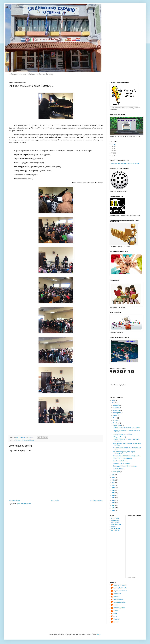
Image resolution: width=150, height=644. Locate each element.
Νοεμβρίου (117, 408)
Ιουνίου (116, 415)
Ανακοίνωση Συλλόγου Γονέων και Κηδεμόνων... (127, 456)
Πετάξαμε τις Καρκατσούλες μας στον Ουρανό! (126, 428)
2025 (113, 403)
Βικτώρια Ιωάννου (119, 599)
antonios (116, 611)
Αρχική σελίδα (55, 501)
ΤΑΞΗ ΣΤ (114, 155)
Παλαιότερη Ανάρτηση (96, 501)
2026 (113, 400)
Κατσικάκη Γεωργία (119, 608)
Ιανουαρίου (117, 472)
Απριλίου (116, 420)
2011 (113, 508)
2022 (113, 480)
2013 (113, 503)
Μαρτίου (116, 423)
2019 (113, 488)
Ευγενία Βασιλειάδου (120, 602)
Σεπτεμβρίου (117, 413)
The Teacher (117, 594)
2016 (113, 495)
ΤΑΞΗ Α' (114, 144)
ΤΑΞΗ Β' (114, 146)
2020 (113, 485)
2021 (113, 483)
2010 (113, 511)
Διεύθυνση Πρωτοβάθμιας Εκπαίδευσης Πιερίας (125, 163)
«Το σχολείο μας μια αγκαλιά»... (122, 464)
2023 (113, 477)
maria (115, 613)
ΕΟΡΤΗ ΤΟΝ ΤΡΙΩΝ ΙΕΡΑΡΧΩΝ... (123, 458)
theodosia (116, 619)
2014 (113, 500)
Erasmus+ (114, 527)
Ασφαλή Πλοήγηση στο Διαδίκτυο (123, 434)
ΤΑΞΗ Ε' (114, 153)
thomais (116, 622)
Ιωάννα (116, 605)
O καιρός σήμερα (131, 578)
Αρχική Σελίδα (115, 519)
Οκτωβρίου (117, 410)
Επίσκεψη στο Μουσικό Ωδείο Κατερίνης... (125, 466)
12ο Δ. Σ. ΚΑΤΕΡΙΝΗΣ (120, 585)
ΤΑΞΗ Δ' (114, 151)
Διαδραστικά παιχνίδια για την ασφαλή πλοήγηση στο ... (124, 453)
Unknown (116, 596)
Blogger (99, 634)
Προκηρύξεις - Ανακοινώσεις (115, 521)
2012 (113, 506)
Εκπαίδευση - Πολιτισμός (20, 440)
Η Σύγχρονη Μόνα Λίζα (120, 437)
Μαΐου (115, 418)
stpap (115, 616)
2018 (113, 490)
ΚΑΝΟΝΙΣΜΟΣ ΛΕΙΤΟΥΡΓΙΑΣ (116, 530)
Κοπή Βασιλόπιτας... (119, 469)
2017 (113, 493)
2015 (113, 498)
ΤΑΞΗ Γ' (114, 149)
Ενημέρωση (31, 440)
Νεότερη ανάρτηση (15, 501)
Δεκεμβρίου (117, 405)
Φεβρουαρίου (117, 425)
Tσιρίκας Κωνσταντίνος (120, 591)
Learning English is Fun (120, 588)
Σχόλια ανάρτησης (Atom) (24, 504)
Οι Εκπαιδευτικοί (116, 525)
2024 (113, 475)
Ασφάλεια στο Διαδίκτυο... (120, 461)
